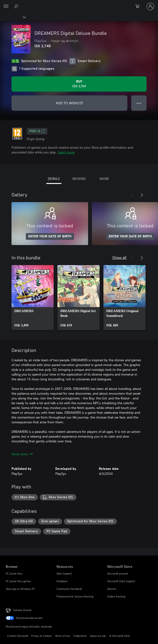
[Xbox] (13, 17)
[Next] (142, 195)
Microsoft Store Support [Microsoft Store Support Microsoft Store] (121, 581)
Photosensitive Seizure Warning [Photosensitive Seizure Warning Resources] (75, 596)
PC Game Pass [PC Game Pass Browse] (14, 573)
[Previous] (132, 195)
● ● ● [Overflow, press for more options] (139, 103)
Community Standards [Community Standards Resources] (69, 589)
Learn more (66, 152)
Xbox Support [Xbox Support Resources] (64, 573)
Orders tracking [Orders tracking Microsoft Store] (116, 596)
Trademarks (80, 636)
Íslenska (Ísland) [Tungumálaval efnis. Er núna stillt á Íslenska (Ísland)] (22, 610)
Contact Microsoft (18, 636)
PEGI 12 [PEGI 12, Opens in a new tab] (37, 131)
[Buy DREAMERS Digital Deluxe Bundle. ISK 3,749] (79, 84)
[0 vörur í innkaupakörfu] (139, 6)
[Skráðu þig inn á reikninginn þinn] (150, 6)
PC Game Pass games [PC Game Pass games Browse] (18, 581)
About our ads (98, 636)
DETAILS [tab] (54, 179)
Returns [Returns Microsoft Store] (112, 589)
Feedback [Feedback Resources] (62, 581)
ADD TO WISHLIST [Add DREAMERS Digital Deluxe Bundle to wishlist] (69, 103)
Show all (119, 257)
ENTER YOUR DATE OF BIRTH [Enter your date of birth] (50, 236)
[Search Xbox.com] (17, 6)
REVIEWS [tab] (79, 179)
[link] (33, 298)
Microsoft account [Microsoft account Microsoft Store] (118, 573)
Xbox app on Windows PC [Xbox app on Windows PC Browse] (20, 589)
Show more (22, 454)
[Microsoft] (79, 4)
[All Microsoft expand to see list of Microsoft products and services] (6, 6)
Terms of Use (62, 636)
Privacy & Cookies (42, 636)
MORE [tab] (104, 179)
